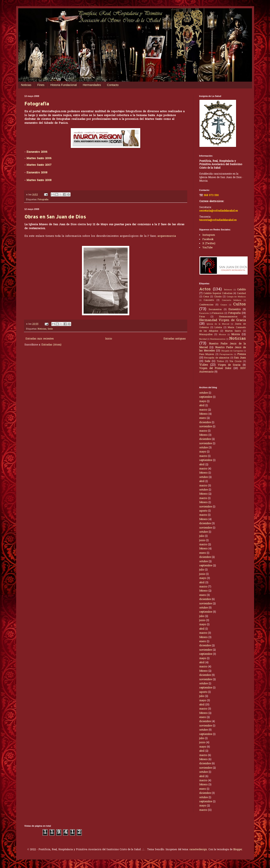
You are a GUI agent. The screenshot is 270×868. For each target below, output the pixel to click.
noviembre (206, 427)
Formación (218, 313)
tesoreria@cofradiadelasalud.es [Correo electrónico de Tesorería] (218, 220)
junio (202, 541)
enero (203, 418)
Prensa (242, 354)
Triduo (220, 361)
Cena (206, 297)
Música (236, 335)
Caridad (241, 293)
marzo (203, 410)
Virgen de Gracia (229, 365)
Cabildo (241, 290)
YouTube (207, 248)
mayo (203, 401)
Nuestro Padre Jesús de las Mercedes (223, 349)
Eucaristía (204, 313)
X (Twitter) (209, 244)
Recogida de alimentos (217, 358)
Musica (222, 335)
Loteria (218, 327)
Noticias (26, 85)
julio (202, 536)
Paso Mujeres (207, 354)
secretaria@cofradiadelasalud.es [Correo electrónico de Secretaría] (219, 211)
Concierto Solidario (232, 300)
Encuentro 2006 (37, 152)
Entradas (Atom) (51, 345)
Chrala (218, 297)
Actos (205, 289)
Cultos (239, 304)
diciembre (205, 423)
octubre (203, 393)
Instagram (209, 235)
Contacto (113, 85)
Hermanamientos (228, 317)
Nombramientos (218, 339)
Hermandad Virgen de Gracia (223, 320)
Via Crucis (235, 361)
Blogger (238, 850)
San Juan (240, 358)
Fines (41, 85)
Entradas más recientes (40, 339)
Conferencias (206, 305)
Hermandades (92, 85)
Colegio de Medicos (236, 297)
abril (202, 406)
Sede (50, 329)
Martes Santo (233, 331)
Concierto (209, 300)
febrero (203, 414)
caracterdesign (198, 850)
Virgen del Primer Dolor (215, 368)
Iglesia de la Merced (218, 324)
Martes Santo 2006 (39, 158)
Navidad (203, 339)
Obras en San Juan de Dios (55, 217)
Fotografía (37, 104)
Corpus (224, 305)
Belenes (228, 290)
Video (204, 365)
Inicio (109, 339)
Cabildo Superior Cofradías (218, 293)
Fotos (202, 317)
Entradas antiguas (175, 339)
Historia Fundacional (64, 85)
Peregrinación (226, 355)
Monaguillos (206, 335)
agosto (203, 511)
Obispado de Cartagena (232, 351)
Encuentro (235, 310)
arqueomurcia (167, 236)
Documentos (215, 310)
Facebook (208, 239)
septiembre (206, 397)
